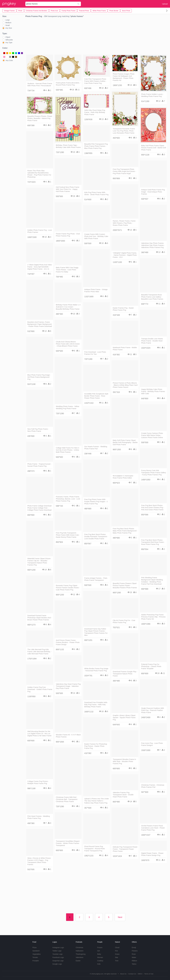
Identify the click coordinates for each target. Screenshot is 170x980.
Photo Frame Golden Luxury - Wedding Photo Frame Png (152, 95)
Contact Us (132, 974)
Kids (99, 964)
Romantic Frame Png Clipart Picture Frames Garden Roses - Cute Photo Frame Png (68, 588)
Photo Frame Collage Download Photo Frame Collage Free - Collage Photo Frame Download (39, 508)
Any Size (9, 28)
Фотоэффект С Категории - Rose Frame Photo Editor (123, 477)
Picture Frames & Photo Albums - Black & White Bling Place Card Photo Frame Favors (125, 385)
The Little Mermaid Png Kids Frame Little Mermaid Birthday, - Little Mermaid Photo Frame (39, 652)
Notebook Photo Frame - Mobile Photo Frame (125, 349)
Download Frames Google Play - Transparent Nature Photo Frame (125, 674)
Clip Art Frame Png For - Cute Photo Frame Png (124, 621)
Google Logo (57, 964)
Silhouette (9, 40)
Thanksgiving (81, 954)
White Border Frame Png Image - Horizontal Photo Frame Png (96, 670)
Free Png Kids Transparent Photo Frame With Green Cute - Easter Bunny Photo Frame (68, 535)
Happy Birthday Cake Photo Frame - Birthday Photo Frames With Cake (153, 391)
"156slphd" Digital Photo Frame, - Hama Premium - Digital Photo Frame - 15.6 (125, 255)
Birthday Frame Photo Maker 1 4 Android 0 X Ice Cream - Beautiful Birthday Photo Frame (68, 307)
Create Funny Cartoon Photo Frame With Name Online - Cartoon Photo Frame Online (152, 435)
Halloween (80, 951)
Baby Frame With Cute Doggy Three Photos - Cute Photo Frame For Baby (67, 270)
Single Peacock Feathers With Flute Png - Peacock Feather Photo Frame (153, 710)
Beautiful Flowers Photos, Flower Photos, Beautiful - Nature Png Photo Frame (40, 118)
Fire (116, 951)
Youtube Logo (57, 954)
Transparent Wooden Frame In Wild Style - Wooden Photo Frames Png (124, 761)
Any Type (9, 43)
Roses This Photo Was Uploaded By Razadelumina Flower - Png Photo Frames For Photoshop (39, 174)
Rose (134, 954)
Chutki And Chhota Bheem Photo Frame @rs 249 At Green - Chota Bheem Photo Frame (68, 344)
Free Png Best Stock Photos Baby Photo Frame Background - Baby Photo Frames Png (125, 531)
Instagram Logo (58, 947)
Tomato (35, 957)
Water (134, 957)
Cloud (117, 947)
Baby (99, 954)
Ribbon (134, 961)
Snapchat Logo (58, 961)
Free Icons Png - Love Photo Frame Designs (152, 744)
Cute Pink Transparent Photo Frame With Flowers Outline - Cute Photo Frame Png (95, 81)
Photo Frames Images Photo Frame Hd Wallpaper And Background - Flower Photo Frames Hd (124, 77)
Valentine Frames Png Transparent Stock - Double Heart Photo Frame (123, 795)
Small (7, 25)
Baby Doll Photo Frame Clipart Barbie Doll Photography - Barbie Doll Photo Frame (125, 442)
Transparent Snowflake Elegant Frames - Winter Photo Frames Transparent (68, 843)
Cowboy (100, 961)
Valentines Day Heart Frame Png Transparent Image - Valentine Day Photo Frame (68, 686)
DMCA (140, 974)
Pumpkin (36, 961)
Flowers (135, 951)
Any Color (9, 60)
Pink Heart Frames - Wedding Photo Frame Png (39, 817)
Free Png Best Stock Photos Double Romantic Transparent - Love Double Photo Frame (96, 537)
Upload (165, 4)
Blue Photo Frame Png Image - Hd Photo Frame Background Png (39, 377)
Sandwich (36, 951)
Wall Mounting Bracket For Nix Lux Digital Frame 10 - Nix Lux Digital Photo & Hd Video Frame (39, 734)
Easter (78, 961)
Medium (8, 23)
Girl (99, 951)
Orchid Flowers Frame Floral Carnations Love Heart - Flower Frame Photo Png (153, 828)
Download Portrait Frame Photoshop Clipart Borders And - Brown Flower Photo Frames (40, 618)
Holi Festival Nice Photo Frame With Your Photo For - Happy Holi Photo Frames (68, 189)
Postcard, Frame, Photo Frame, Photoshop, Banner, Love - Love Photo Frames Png (68, 499)
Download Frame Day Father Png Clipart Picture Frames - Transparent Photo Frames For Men (96, 632)
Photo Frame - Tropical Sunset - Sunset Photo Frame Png (39, 465)
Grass (117, 954)
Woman (100, 957)
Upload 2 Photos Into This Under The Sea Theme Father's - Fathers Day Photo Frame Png (97, 801)
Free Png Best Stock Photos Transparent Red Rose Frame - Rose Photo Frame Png (153, 542)
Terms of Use (149, 974)
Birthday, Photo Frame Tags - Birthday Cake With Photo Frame (68, 146)
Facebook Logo (58, 957)
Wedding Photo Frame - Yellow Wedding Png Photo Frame (67, 407)
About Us (123, 974)
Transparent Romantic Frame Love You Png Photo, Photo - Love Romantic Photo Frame (124, 131)
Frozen (100, 947)
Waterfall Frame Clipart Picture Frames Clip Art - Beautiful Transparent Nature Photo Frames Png (39, 562)
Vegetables (37, 954)
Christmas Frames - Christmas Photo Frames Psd (153, 786)
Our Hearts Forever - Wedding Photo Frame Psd (96, 448)
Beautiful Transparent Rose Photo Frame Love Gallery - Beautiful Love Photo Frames (152, 297)
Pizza (34, 947)
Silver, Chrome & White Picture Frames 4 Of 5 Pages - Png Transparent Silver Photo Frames (39, 861)
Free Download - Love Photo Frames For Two (95, 353)
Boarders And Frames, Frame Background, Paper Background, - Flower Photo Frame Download (40, 324)
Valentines (79, 957)
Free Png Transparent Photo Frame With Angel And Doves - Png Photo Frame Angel (124, 171)
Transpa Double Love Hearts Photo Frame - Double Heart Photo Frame (152, 341)
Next (120, 917)
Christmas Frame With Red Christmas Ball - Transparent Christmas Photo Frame (67, 799)
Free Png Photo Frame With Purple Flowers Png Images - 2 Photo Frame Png (96, 502)
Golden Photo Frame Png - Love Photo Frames (40, 231)
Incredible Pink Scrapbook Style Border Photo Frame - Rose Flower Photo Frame (96, 396)
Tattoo (134, 964)
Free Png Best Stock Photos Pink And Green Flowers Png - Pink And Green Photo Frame (153, 508)
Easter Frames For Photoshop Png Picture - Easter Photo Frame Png (96, 746)
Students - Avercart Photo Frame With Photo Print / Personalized (40, 85)
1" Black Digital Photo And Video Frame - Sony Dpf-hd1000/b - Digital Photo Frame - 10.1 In (40, 267)
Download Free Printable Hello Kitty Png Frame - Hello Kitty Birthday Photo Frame (96, 705)
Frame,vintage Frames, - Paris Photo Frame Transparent (96, 579)
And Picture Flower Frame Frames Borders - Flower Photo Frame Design (68, 642)
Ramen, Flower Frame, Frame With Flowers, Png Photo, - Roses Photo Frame (124, 223)
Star (117, 957)
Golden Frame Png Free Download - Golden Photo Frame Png (40, 689)
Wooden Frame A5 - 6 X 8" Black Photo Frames (68, 736)
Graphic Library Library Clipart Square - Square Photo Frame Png (124, 718)
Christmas (79, 947)
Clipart (8, 37)
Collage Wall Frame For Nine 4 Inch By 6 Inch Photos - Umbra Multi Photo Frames (67, 450)
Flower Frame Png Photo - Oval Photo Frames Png (68, 235)
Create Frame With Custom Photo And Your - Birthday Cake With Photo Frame (96, 236)
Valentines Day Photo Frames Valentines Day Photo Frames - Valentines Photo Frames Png (153, 245)
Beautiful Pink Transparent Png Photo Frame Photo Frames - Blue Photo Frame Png (96, 146)
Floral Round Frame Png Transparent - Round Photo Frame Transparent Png (95, 849)
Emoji (134, 947)
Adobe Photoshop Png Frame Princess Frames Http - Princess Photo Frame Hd (153, 617)
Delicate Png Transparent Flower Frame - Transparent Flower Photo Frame (125, 849)
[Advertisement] (97, 37)
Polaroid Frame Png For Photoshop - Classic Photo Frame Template (151, 666)
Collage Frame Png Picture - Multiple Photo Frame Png (38, 782)
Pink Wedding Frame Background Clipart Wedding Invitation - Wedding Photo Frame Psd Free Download (152, 581)
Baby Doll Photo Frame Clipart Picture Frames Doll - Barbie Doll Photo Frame (154, 148)
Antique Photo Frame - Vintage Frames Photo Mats (96, 291)
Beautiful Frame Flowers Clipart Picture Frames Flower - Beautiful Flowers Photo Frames (125, 586)
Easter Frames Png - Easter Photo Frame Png (123, 309)
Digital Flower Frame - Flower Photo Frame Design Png (152, 854)
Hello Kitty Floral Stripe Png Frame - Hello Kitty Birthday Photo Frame (95, 112)
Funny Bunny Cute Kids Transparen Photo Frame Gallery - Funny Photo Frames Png (154, 473)
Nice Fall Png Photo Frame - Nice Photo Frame (38, 430)
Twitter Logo (57, 951)
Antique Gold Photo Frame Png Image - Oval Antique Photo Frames (153, 192)
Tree (117, 961)
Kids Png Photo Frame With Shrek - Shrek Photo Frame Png (96, 193)
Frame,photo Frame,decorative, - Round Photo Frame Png (68, 84)
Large (8, 20)
